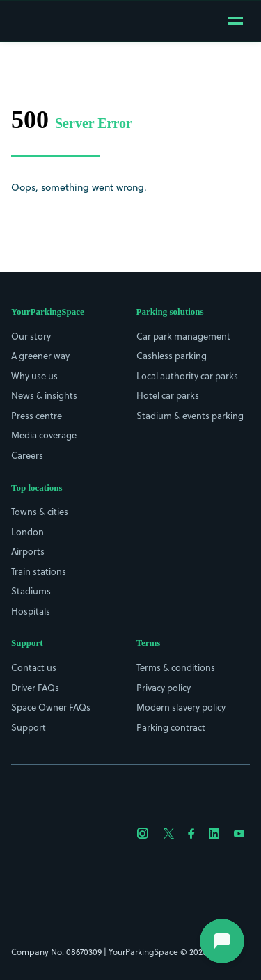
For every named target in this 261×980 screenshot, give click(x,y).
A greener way (40, 356)
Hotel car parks (168, 395)
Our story (31, 336)
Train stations (39, 571)
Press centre (37, 416)
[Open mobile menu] (236, 21)
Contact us (34, 667)
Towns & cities (40, 512)
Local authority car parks (187, 376)
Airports (28, 551)
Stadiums (31, 591)
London (27, 532)
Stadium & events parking (190, 416)
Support (29, 727)
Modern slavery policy (181, 707)
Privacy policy (164, 688)
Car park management (183, 336)
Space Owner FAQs (51, 707)
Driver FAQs (35, 688)
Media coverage (44, 435)
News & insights (44, 395)
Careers (27, 455)
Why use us (34, 376)
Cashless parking (172, 356)
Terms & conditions (176, 667)
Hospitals (31, 611)
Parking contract (171, 727)
